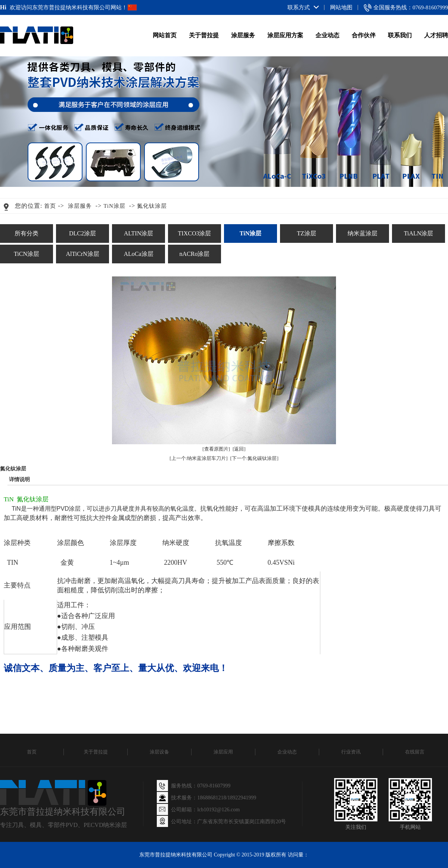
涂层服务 (243, 35)
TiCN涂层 (27, 254)
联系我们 (400, 35)
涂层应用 (223, 752)
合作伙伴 (364, 35)
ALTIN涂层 (139, 233)
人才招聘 (436, 35)
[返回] (239, 449)
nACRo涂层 (195, 254)
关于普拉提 (204, 35)
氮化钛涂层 (152, 206)
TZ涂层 (307, 233)
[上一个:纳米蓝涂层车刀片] (198, 458)
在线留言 (415, 752)
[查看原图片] (216, 449)
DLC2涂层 (83, 233)
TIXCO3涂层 (195, 233)
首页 (50, 206)
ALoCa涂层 (138, 254)
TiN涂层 (114, 206)
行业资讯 (351, 752)
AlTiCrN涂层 (82, 254)
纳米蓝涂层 (363, 233)
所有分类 (27, 233)
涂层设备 (159, 752)
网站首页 (165, 35)
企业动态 (327, 35)
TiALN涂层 (419, 233)
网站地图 (341, 7)
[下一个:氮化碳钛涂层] (254, 458)
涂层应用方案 (285, 35)
